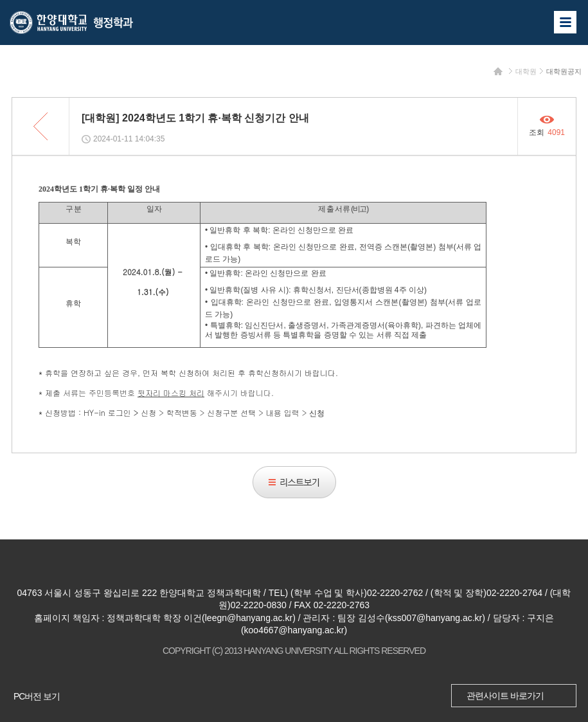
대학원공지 (564, 71)
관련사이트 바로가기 (505, 696)
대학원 (526, 71)
